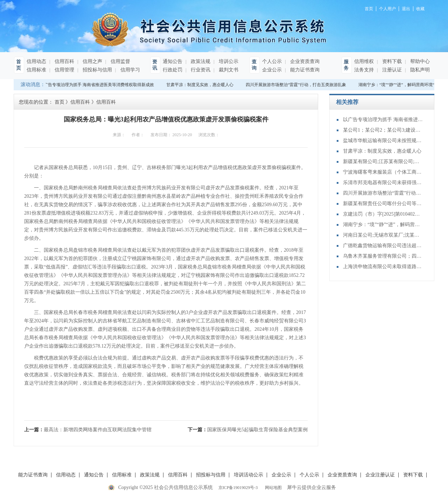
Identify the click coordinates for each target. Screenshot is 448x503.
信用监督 (120, 61)
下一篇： (248, 430)
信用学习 (129, 70)
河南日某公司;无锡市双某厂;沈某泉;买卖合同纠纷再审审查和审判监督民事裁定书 (383, 235)
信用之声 (92, 61)
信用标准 (36, 70)
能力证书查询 (304, 70)
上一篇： (88, 430)
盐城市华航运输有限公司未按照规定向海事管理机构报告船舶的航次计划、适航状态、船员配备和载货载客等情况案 (383, 141)
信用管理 (64, 70)
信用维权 (364, 61)
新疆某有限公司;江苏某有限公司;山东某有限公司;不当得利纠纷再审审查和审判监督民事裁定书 (383, 162)
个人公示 (272, 61)
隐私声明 (419, 70)
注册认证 (391, 70)
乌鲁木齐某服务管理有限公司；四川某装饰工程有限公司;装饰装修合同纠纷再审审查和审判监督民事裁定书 (383, 256)
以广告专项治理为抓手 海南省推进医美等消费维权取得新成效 (98, 85)
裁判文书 (228, 70)
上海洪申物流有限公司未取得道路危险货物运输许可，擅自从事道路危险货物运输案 (383, 267)
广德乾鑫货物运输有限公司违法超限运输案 (383, 246)
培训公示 (228, 61)
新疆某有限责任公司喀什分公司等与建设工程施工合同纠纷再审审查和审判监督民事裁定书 (383, 204)
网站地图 (272, 488)
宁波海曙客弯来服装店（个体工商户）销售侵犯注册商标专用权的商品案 (383, 172)
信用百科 (64, 61)
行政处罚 (173, 70)
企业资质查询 (304, 61)
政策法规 (200, 61)
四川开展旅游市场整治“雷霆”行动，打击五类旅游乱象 (297, 85)
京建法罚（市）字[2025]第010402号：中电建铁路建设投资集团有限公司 (383, 214)
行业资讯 (200, 70)
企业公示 (272, 70)
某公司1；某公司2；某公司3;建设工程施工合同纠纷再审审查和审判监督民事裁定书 (383, 130)
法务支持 (364, 70)
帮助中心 (419, 61)
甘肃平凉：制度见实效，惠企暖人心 (201, 85)
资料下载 (391, 61)
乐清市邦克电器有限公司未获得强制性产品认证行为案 (383, 183)
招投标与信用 (97, 70)
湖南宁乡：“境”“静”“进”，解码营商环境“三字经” (383, 225)
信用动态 (36, 61)
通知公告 (173, 61)
